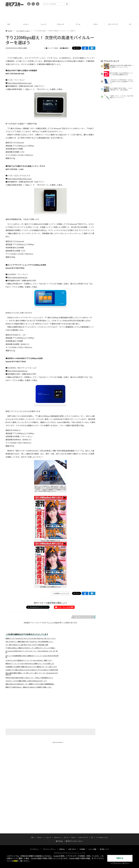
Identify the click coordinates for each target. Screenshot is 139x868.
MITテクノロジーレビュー (75, 807)
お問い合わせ (72, 815)
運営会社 (62, 815)
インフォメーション (23, 31)
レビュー (26, 24)
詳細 (15, 861)
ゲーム (78, 24)
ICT (130, 24)
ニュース (43, 24)
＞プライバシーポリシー (120, 863)
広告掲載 (82, 815)
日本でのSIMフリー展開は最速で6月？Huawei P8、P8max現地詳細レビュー (29, 642)
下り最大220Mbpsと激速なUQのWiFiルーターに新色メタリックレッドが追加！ (31, 648)
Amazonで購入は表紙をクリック (50, 541)
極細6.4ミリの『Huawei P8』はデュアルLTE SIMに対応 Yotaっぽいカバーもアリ (31, 638)
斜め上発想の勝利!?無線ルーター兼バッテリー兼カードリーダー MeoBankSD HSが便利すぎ (32, 674)
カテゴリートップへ (83, 617)
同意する (120, 858)
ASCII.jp (59, 807)
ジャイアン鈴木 (53, 48)
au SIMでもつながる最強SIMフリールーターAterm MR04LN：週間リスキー (29, 660)
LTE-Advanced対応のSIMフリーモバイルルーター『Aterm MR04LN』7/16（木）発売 (32, 652)
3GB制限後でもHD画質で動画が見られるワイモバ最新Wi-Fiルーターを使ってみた (31, 667)
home (9, 31)
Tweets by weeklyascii (58, 742)
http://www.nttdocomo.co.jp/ (19, 83)
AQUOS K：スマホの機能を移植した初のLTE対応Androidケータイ (26, 681)
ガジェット (61, 24)
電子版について (104, 815)
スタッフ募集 (92, 815)
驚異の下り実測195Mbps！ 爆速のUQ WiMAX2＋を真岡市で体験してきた (29, 687)
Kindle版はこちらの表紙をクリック (50, 587)
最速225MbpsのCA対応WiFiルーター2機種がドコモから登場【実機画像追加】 (30, 684)
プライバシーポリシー (49, 815)
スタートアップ (113, 24)
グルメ (96, 24)
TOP (9, 24)
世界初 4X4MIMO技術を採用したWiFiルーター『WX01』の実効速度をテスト (29, 678)
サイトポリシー (35, 815)
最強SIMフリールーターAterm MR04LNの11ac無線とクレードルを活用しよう (30, 664)
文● (46, 48)
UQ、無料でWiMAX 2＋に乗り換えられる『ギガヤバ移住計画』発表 (27, 645)
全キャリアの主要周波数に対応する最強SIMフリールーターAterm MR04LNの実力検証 (32, 656)
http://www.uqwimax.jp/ (17, 277)
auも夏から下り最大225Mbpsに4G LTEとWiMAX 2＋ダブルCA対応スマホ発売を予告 (32, 670)
